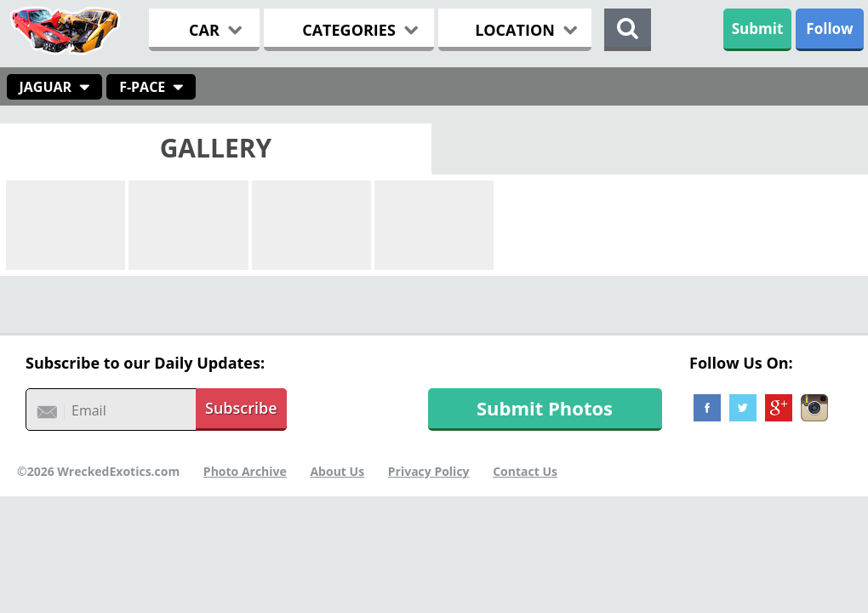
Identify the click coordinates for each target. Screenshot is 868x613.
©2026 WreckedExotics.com (98, 471)
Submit (758, 29)
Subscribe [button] (241, 408)
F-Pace (142, 87)
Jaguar (46, 87)
